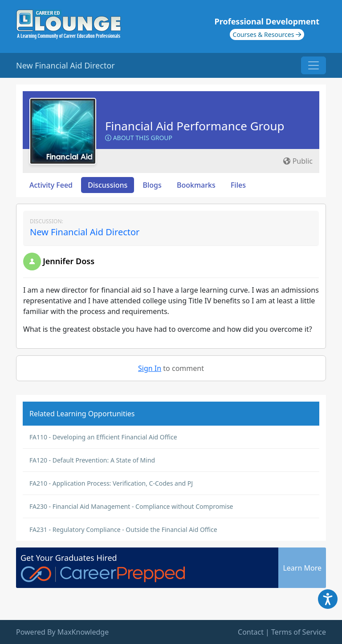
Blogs (152, 185)
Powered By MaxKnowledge (62, 632)
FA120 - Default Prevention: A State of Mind (92, 460)
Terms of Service (299, 632)
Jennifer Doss (69, 261)
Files (238, 185)
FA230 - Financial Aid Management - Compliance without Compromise (131, 506)
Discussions (108, 185)
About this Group (139, 138)
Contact (251, 632)
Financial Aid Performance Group (195, 126)
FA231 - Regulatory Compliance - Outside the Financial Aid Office (123, 529)
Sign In (150, 368)
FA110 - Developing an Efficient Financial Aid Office (103, 437)
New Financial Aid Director (85, 232)
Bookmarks (196, 185)
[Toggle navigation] (313, 65)
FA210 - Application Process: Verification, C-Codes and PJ (111, 483)
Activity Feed (51, 185)
